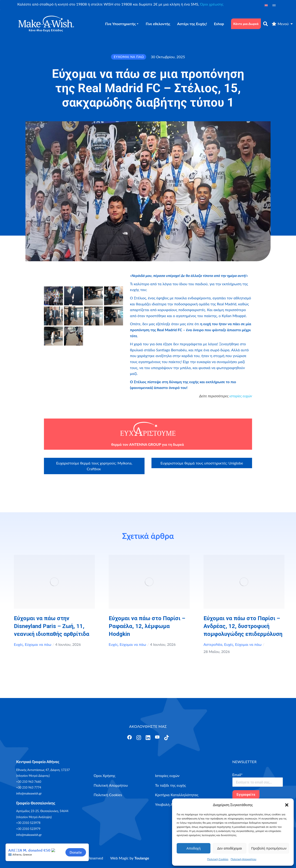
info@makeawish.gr (29, 793)
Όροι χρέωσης (212, 4)
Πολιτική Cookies (218, 859)
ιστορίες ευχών (241, 396)
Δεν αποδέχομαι (230, 848)
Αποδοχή (193, 848)
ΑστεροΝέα (213, 644)
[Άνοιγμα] (129, 737)
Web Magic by (130, 858)
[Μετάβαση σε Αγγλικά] (266, 5)
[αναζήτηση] (265, 24)
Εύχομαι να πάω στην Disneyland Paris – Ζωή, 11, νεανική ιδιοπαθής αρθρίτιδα (52, 626)
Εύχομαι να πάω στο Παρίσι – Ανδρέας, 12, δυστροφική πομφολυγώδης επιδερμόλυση (243, 626)
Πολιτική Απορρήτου (244, 859)
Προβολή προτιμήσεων (269, 848)
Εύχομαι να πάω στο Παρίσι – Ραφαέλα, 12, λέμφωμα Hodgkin (147, 626)
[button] (287, 805)
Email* (238, 775)
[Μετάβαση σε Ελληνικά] (274, 5)
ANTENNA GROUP (145, 444)
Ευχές (18, 644)
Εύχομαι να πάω (38, 644)
